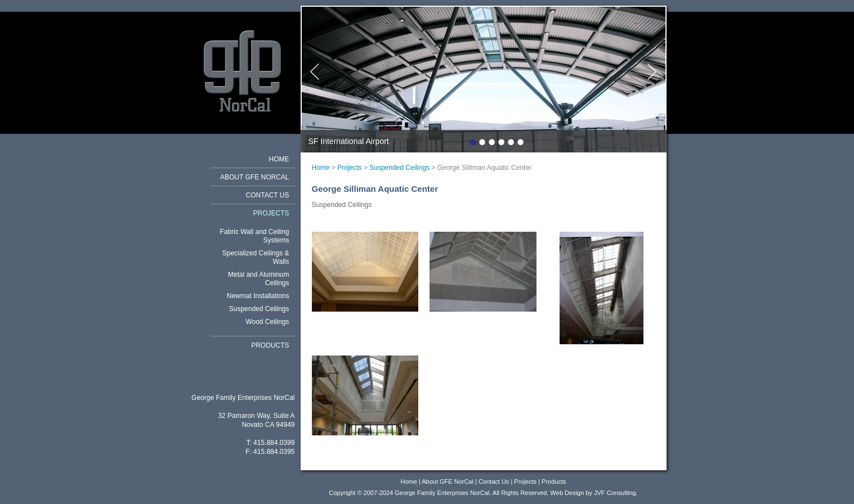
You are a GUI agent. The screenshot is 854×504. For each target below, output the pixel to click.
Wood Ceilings (267, 322)
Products (270, 345)
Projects (271, 213)
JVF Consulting (615, 493)
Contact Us (268, 195)
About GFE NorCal (254, 177)
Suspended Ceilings (259, 309)
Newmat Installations (258, 296)
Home (279, 159)
